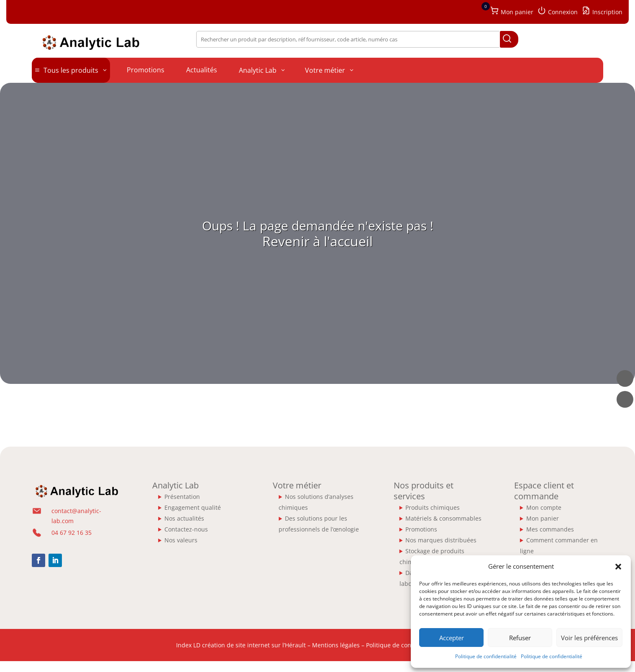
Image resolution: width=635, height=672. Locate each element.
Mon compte (544, 507)
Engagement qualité (193, 507)
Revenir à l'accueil (317, 241)
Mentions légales (336, 645)
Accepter (452, 638)
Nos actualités (184, 518)
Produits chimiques (433, 507)
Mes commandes (550, 529)
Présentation (182, 497)
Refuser (520, 638)
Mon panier (543, 518)
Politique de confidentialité (486, 656)
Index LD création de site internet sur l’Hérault (241, 645)
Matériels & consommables (443, 518)
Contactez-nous (186, 529)
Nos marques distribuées (441, 540)
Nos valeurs (181, 540)
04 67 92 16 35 (72, 533)
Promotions (421, 529)
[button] (618, 567)
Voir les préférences (589, 638)
